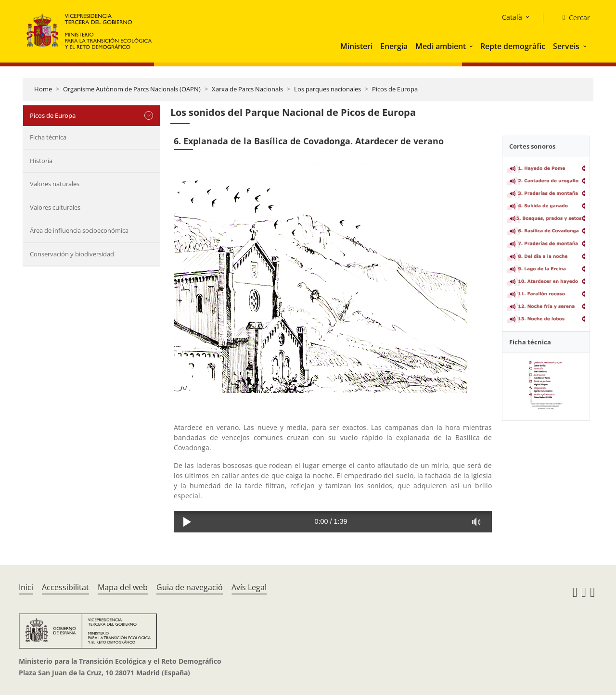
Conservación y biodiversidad (72, 254)
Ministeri (356, 46)
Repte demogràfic (513, 46)
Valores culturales (55, 207)
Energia (394, 46)
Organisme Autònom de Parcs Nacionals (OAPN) (132, 89)
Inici (26, 587)
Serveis (566, 46)
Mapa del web (123, 587)
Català (512, 17)
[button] (472, 46)
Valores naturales (55, 184)
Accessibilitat (65, 587)
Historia (41, 161)
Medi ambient (441, 46)
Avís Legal (249, 587)
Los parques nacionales (327, 89)
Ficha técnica (48, 137)
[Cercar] (572, 18)
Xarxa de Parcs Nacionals (247, 89)
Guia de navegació (190, 587)
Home (43, 89)
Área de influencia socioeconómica (79, 230)
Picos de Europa (395, 89)
